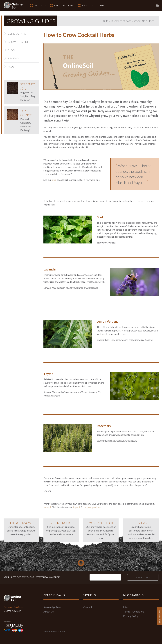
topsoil (77, 507)
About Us (87, 6)
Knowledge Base (64, 6)
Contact (102, 6)
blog (54, 180)
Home (105, 21)
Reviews (13, 58)
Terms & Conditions (134, 611)
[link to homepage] (15, 5)
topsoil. (47, 507)
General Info (17, 34)
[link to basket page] (157, 5)
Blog (11, 50)
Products (40, 6)
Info (125, 607)
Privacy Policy (131, 616)
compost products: (92, 507)
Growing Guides (144, 21)
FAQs (11, 66)
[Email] (105, 577)
